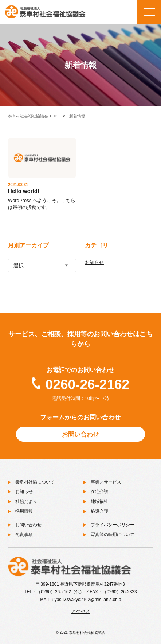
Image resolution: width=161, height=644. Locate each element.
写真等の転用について (113, 535)
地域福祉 (99, 501)
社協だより (26, 501)
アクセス (80, 611)
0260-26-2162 (87, 385)
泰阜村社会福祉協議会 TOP (33, 116)
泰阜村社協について (35, 482)
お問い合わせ (80, 434)
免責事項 (24, 535)
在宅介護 (99, 492)
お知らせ (94, 262)
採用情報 (24, 511)
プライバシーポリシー (113, 525)
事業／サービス (106, 482)
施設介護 (99, 511)
